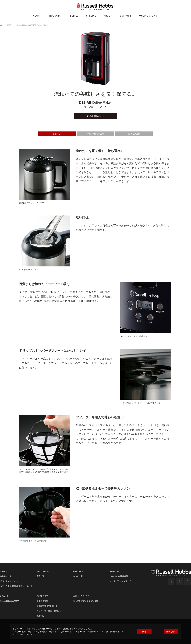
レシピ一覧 (78, 576)
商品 (9, 25)
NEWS (36, 16)
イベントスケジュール (10, 581)
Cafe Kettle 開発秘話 (119, 576)
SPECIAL (91, 16)
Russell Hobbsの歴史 (9, 601)
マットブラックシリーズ (120, 581)
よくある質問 (42, 601)
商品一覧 (40, 576)
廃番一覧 (40, 616)
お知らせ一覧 (6, 576)
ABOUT (108, 16)
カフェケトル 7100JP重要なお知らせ (16, 586)
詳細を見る (171, 632)
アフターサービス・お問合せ (49, 611)
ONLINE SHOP (149, 16)
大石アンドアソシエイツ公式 (86, 601)
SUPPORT (126, 16)
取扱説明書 (134, 134)
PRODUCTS (54, 16)
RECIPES (74, 16)
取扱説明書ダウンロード (47, 606)
